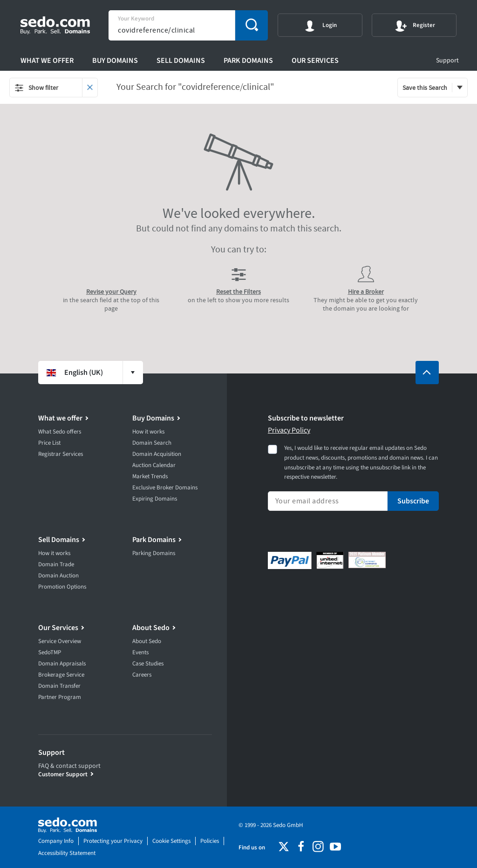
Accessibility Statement (67, 853)
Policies (210, 841)
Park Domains (248, 61)
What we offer (47, 61)
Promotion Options (62, 587)
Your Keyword (136, 19)
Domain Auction (58, 576)
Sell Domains (181, 61)
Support (447, 61)
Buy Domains (115, 61)
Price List (49, 443)
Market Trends (150, 476)
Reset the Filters (238, 292)
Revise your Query (111, 292)
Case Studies (148, 664)
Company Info (56, 841)
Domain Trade (56, 564)
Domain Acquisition (157, 454)
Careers (142, 675)
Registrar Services (61, 454)
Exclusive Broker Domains (165, 488)
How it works (148, 432)
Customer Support (63, 774)
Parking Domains (154, 553)
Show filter (36, 88)
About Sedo (151, 628)
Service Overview (60, 641)
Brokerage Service (61, 675)
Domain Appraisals (62, 664)
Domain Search (152, 443)
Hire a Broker (366, 292)
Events (140, 652)
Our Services (315, 61)
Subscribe (413, 501)
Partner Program (60, 697)
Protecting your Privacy (113, 841)
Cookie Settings (171, 841)
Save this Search (425, 88)
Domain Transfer (59, 686)
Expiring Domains (155, 499)
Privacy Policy (289, 430)
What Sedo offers (60, 432)
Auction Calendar (154, 465)
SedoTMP (50, 652)
